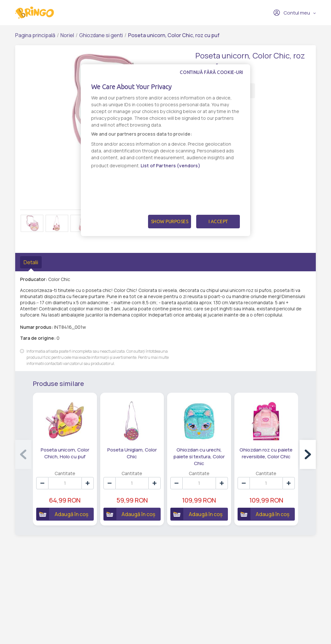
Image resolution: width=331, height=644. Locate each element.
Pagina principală (35, 35)
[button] (308, 454)
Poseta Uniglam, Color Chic (132, 453)
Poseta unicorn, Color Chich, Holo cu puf (65, 453)
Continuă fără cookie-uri (211, 72)
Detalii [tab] (31, 262)
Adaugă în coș (62, 514)
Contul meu (292, 13)
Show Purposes (170, 222)
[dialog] (165, 150)
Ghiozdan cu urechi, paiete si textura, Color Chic (199, 457)
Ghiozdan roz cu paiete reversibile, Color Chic (266, 453)
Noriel (67, 35)
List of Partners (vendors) (171, 166)
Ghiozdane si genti (101, 35)
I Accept (218, 222)
